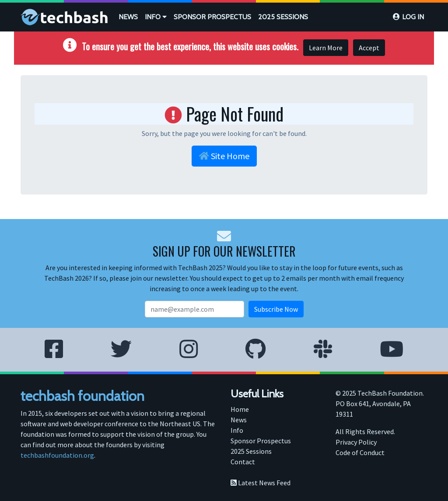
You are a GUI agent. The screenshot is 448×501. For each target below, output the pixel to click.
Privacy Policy (356, 442)
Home (240, 409)
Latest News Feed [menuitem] (261, 483)
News (128, 17)
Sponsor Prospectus (212, 17)
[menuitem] (128, 17)
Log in (413, 17)
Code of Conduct (360, 452)
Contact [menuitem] (243, 462)
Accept (369, 48)
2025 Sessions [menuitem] (251, 451)
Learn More (326, 48)
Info (156, 17)
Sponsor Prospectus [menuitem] (261, 441)
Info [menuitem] (237, 430)
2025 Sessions (283, 17)
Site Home (224, 156)
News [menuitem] (239, 420)
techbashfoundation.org (57, 455)
